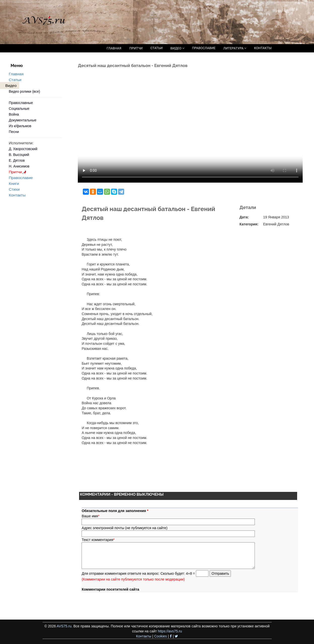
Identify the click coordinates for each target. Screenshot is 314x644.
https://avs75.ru (170, 631)
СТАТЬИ (156, 48)
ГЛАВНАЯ (114, 48)
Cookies (161, 636)
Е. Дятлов (17, 160)
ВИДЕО (177, 48)
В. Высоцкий (19, 155)
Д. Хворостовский (23, 149)
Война (14, 114)
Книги (14, 183)
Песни (14, 132)
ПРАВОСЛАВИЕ (204, 48)
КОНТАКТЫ (263, 48)
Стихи (14, 189)
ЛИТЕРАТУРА (235, 48)
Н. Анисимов (19, 166)
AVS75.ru (64, 626)
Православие (21, 178)
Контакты (17, 195)
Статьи (15, 80)
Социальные (19, 109)
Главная (16, 74)
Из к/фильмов (20, 126)
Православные (21, 103)
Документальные (23, 120)
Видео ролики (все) (24, 91)
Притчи (18, 172)
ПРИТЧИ (136, 48)
